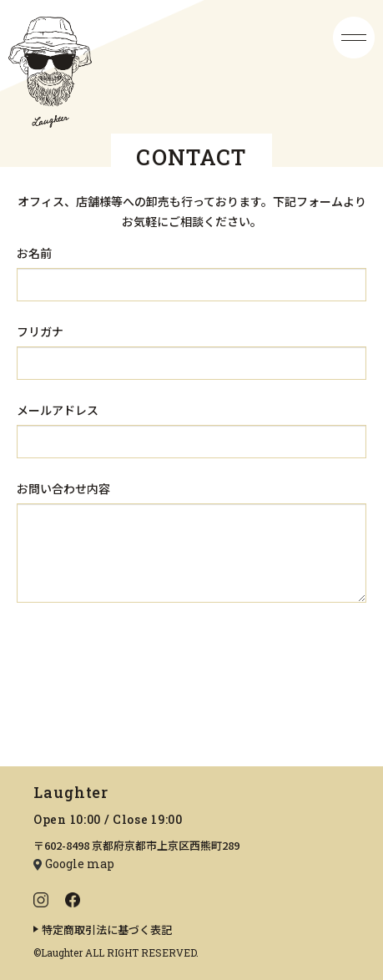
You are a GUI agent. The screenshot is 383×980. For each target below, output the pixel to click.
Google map (80, 864)
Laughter (71, 792)
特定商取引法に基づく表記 (107, 929)
